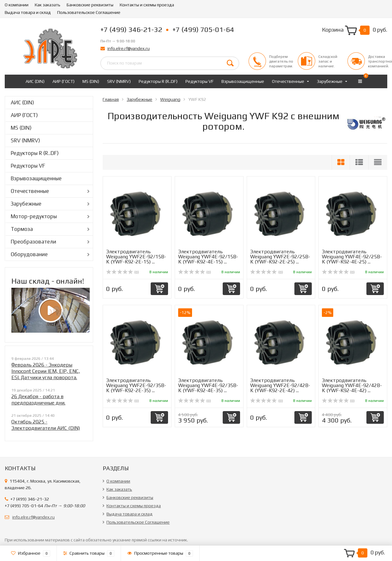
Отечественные (288, 81)
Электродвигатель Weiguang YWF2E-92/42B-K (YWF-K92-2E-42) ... (280, 385)
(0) (123, 272)
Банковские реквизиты (90, 5)
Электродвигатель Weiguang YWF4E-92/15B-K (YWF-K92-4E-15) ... (208, 257)
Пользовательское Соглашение (89, 12)
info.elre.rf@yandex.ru (129, 48)
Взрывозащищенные (243, 81)
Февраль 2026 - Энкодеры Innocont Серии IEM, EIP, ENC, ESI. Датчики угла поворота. (46, 371)
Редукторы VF (199, 81)
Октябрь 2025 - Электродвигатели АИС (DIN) (46, 425)
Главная (111, 99)
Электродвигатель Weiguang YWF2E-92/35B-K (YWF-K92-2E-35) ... (136, 385)
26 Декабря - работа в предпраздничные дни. (38, 400)
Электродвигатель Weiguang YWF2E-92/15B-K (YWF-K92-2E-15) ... (136, 257)
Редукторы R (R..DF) (158, 81)
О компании (17, 5)
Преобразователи (33, 242)
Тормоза (22, 229)
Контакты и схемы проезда (147, 5)
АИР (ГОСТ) (63, 81)
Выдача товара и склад (28, 12)
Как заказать (48, 5)
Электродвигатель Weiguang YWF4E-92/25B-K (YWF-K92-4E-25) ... (352, 257)
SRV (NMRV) (119, 81)
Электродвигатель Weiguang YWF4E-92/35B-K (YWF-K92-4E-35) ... (208, 385)
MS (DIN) (91, 81)
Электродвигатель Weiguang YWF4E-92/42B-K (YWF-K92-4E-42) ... (352, 385)
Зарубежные (330, 81)
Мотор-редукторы (34, 216)
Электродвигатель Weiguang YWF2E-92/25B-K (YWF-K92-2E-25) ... (280, 257)
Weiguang (170, 99)
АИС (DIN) (35, 81)
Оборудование (29, 254)
